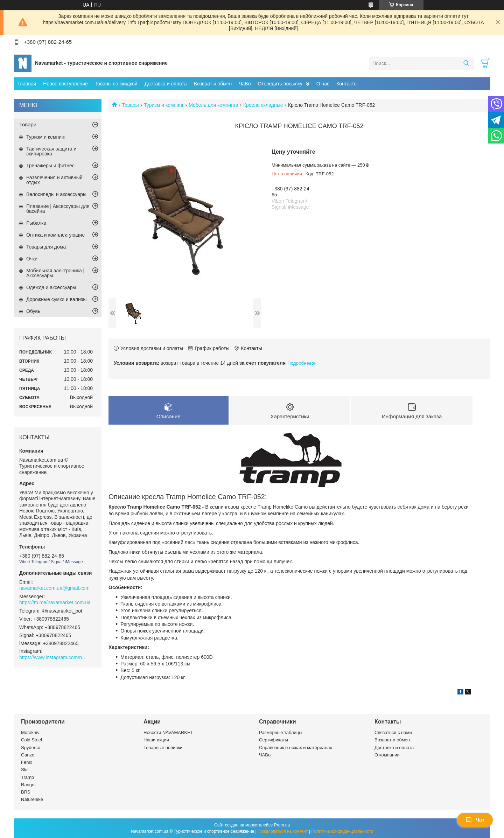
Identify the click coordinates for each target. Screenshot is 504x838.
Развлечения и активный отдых (54, 180)
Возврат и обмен (213, 84)
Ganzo (28, 755)
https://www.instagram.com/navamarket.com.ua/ (54, 657)
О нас (323, 84)
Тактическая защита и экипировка (51, 151)
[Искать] (466, 63)
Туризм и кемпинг (164, 105)
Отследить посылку (280, 84)
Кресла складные (263, 105)
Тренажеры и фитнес (50, 166)
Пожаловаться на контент (283, 831)
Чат (475, 820)
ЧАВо (265, 755)
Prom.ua (282, 825)
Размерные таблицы (281, 733)
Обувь (33, 311)
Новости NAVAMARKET (168, 733)
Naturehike (32, 800)
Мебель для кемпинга (213, 105)
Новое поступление (65, 84)
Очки (32, 259)
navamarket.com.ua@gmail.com (54, 588)
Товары (130, 105)
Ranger (29, 785)
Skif (25, 770)
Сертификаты (274, 740)
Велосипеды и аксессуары (56, 194)
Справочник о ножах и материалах (296, 748)
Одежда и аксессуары (51, 287)
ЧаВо (245, 84)
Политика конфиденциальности (342, 831)
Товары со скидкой (116, 84)
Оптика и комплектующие (55, 235)
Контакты (347, 84)
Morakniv (30, 733)
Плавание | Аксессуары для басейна (58, 209)
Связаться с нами (393, 733)
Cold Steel (31, 740)
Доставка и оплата (166, 84)
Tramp (27, 777)
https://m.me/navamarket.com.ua (55, 602)
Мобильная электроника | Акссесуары (55, 273)
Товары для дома (46, 247)
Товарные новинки (163, 748)
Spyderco (31, 748)
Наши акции (156, 740)
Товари (28, 124)
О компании (387, 755)
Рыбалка (36, 223)
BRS (26, 792)
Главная (27, 84)
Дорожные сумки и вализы (56, 299)
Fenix (27, 763)
